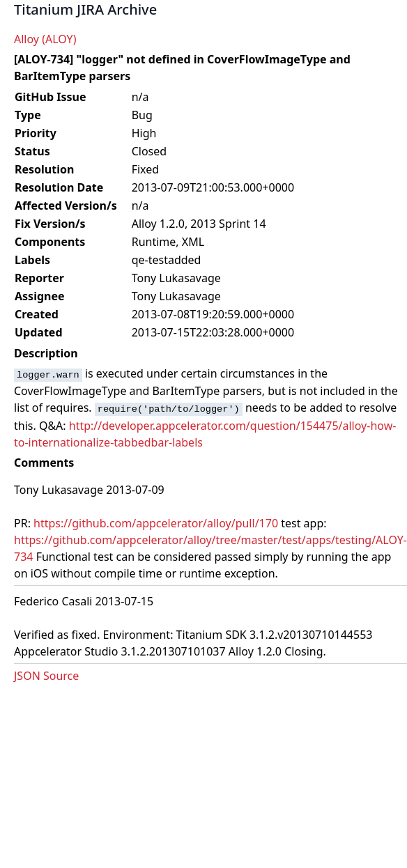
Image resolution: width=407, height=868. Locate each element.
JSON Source (46, 676)
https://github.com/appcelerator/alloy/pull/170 (156, 523)
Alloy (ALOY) (45, 39)
